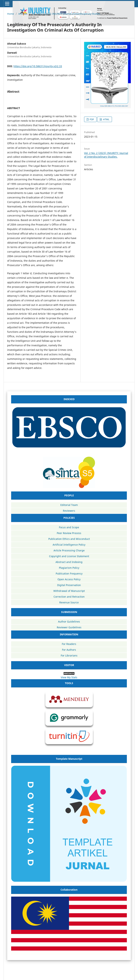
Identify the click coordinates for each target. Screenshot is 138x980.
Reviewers (69, 511)
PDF (92, 119)
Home (11, 14)
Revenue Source (69, 602)
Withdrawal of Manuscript (69, 591)
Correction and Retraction (69, 597)
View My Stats (69, 677)
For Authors (69, 650)
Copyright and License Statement (69, 556)
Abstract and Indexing (69, 562)
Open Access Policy (69, 579)
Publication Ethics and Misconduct (69, 539)
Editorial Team (69, 505)
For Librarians (69, 655)
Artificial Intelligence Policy (69, 545)
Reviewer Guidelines (69, 627)
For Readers (69, 644)
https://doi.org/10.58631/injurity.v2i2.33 (38, 66)
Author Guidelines (69, 622)
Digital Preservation (69, 585)
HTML (106, 119)
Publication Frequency (69, 574)
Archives (23, 14)
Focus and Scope (69, 527)
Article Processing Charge (69, 550)
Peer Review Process (69, 533)
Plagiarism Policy (69, 568)
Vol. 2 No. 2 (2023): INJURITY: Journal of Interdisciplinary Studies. (66, 14)
